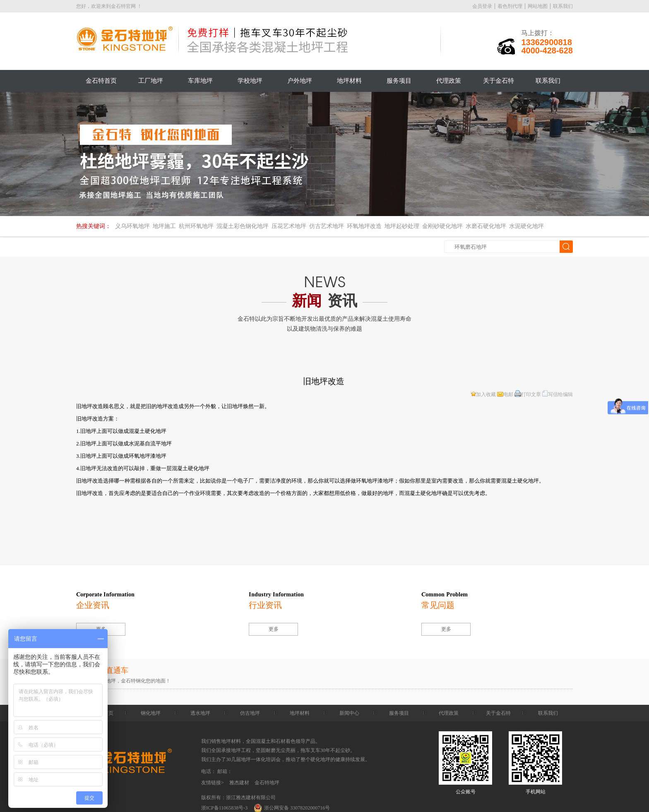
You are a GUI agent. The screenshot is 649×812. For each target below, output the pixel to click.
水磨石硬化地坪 (486, 226)
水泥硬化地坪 (526, 226)
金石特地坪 (267, 783)
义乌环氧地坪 (132, 226)
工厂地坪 (151, 81)
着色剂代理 (510, 6)
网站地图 (538, 6)
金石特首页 (101, 81)
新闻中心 (349, 713)
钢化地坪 (151, 713)
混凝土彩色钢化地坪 (243, 226)
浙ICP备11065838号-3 (224, 808)
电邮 (505, 394)
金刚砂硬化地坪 (442, 226)
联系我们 (563, 6)
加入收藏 (483, 394)
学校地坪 (250, 81)
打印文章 (528, 394)
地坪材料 (349, 81)
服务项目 (399, 81)
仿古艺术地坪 (327, 226)
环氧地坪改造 (364, 226)
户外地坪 (300, 81)
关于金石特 (499, 81)
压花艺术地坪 (289, 226)
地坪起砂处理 (402, 226)
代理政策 (449, 81)
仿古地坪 (250, 713)
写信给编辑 (558, 394)
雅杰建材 (239, 783)
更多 (274, 629)
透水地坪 (200, 713)
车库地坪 (200, 81)
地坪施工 (164, 226)
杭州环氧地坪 (196, 226)
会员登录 (482, 6)
